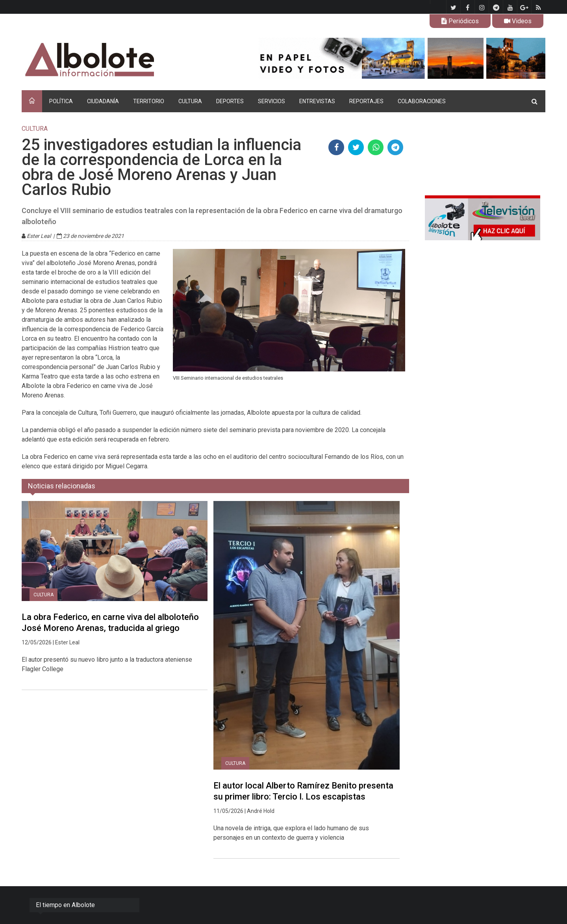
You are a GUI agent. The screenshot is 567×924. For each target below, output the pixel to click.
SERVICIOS (271, 101)
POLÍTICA (61, 101)
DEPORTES (230, 101)
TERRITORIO (149, 101)
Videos (518, 21)
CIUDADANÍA (103, 101)
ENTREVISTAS (317, 101)
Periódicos (460, 21)
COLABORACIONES (422, 101)
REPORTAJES (366, 101)
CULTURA (190, 101)
